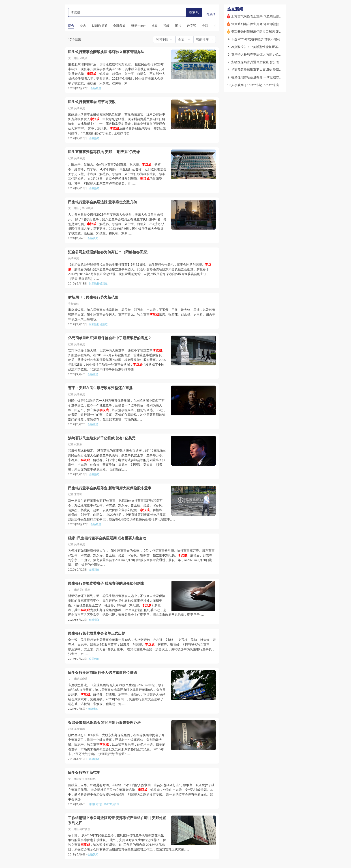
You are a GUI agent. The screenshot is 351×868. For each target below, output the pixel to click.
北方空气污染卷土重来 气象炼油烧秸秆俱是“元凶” (266, 16)
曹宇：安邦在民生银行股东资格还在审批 (100, 388)
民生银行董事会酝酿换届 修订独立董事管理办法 (106, 52)
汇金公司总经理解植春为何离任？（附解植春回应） (109, 252)
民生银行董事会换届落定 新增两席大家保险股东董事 (110, 488)
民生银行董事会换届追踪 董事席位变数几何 (103, 202)
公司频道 (94, 659)
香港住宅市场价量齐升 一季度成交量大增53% (263, 77)
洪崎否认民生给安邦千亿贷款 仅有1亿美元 (102, 438)
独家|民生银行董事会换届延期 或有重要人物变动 (107, 538)
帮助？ (211, 14)
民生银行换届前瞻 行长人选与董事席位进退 (103, 673)
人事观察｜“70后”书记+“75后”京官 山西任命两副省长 (268, 85)
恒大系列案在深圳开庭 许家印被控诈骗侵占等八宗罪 (268, 24)
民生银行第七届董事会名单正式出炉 (97, 633)
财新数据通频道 (98, 283)
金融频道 (96, 88)
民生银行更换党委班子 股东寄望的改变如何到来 (106, 583)
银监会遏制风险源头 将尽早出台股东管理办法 (104, 723)
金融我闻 (93, 238)
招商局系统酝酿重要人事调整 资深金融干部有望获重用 (269, 70)
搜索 (194, 12)
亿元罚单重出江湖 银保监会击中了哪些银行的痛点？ (110, 338)
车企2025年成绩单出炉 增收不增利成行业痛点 (263, 39)
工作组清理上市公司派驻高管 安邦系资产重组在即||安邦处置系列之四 (117, 820)
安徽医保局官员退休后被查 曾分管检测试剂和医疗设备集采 (272, 62)
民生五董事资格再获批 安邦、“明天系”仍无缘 (104, 152)
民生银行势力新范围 (84, 773)
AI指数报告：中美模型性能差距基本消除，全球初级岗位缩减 (273, 47)
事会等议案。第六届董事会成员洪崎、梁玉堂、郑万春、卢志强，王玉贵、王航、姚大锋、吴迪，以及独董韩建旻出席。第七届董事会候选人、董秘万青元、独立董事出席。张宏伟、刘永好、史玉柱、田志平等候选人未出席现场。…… (142, 314)
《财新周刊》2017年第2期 (103, 804)
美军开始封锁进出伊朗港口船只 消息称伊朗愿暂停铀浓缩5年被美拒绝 (280, 31)
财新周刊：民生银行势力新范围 (93, 297)
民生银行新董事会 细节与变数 (92, 102)
